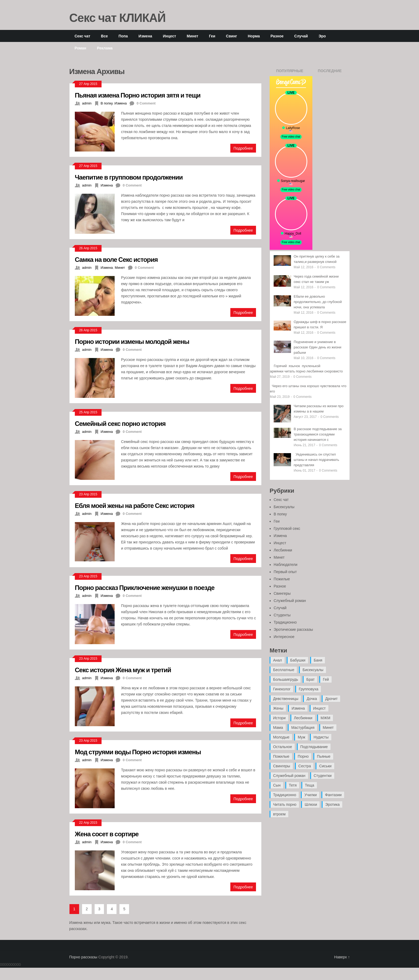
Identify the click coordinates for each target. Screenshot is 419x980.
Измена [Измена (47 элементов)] (298, 708)
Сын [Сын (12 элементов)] (277, 785)
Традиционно (285, 622)
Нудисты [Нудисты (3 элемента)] (321, 737)
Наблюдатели (286, 565)
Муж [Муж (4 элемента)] (301, 737)
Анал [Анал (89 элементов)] (278, 660)
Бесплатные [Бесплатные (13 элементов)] (284, 670)
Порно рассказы (83, 957)
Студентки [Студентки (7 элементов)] (323, 776)
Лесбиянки (283, 550)
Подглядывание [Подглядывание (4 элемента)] (314, 747)
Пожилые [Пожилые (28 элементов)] (281, 756)
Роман (80, 48)
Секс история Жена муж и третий (123, 670)
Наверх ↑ (342, 957)
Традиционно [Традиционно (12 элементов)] (285, 795)
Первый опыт (285, 572)
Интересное (284, 637)
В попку (106, 103)
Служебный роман (290, 601)
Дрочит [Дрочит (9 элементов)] (331, 699)
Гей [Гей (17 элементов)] (326, 679)
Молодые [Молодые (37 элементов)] (281, 737)
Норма (254, 36)
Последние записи (330, 72)
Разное (277, 36)
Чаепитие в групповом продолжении (129, 177)
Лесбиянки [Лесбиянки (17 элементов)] (303, 718)
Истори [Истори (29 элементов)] (279, 718)
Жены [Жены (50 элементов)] (278, 708)
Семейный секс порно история (120, 423)
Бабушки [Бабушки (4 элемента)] (298, 660)
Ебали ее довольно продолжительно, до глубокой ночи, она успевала (318, 302)
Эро (322, 36)
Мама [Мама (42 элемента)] (278, 728)
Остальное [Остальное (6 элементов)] (283, 747)
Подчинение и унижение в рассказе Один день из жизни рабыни (317, 347)
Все (104, 36)
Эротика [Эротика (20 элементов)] (332, 804)
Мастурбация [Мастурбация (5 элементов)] (303, 728)
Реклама (105, 48)
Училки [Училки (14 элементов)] (311, 795)
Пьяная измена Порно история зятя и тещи (138, 95)
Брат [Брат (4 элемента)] (310, 679)
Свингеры (282, 593)
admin (87, 103)
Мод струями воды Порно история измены (138, 752)
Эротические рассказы (293, 629)
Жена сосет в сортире (107, 834)
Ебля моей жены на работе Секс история (135, 505)
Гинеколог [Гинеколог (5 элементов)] (282, 689)
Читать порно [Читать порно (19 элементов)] (285, 804)
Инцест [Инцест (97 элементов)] (319, 708)
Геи (212, 36)
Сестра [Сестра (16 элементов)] (305, 766)
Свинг (232, 36)
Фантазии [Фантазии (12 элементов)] (333, 795)
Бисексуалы (284, 507)
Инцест (169, 36)
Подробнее (243, 148)
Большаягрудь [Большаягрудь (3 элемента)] (286, 679)
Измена (145, 36)
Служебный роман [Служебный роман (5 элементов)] (289, 776)
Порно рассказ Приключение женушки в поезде (145, 587)
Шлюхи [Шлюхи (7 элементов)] (311, 804)
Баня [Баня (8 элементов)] (318, 660)
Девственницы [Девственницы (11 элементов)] (286, 699)
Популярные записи (290, 72)
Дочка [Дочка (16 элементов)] (312, 699)
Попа (123, 36)
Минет (193, 36)
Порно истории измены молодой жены (132, 341)
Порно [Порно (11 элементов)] (303, 756)
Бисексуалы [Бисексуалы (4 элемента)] (313, 670)
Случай (301, 36)
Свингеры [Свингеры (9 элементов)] (282, 766)
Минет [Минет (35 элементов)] (328, 728)
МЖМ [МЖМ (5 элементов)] (325, 718)
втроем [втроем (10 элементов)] (279, 814)
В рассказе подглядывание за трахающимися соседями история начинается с (318, 434)
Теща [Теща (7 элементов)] (310, 785)
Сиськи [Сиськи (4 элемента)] (325, 766)
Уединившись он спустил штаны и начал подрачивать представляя (316, 460)
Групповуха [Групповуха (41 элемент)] (309, 689)
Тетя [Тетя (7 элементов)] (293, 785)
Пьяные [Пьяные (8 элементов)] (324, 756)
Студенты (282, 615)
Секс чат (82, 36)
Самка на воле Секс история (116, 259)
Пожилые (282, 579)
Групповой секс (287, 528)
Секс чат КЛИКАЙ (117, 17)
